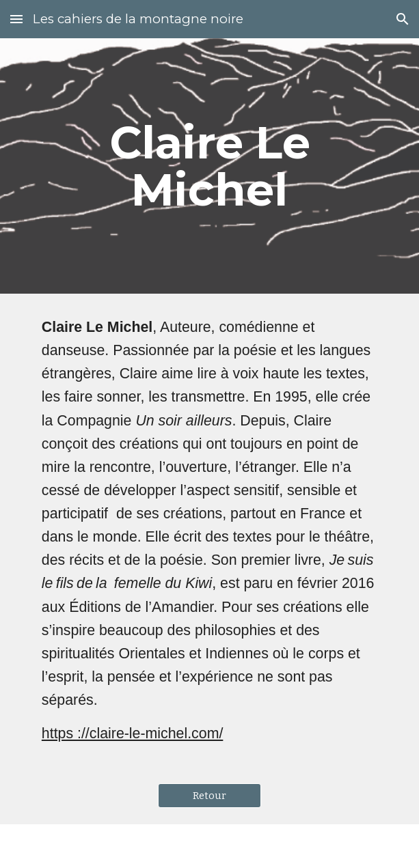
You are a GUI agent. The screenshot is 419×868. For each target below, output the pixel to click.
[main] (209, 166)
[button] (16, 19)
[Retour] (209, 796)
